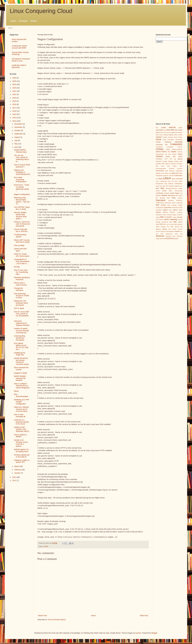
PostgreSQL (159, 207)
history (175, 166)
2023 (15, 88)
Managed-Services (172, 188)
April (16, 147)
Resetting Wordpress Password (22, 279)
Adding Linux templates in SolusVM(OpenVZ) (22, 172)
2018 (15, 104)
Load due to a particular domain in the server (21, 422)
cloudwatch (179, 140)
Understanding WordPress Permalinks (20, 338)
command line (162, 145)
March (17, 466)
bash (157, 135)
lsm (181, 186)
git (175, 159)
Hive (181, 166)
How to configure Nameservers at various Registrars (22, 386)
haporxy (168, 164)
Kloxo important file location (21, 369)
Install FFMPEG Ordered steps (20, 151)
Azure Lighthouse (172, 132)
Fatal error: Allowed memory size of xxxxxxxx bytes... (21, 409)
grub (181, 161)
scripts (175, 217)
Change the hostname (19, 289)
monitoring (159, 193)
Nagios (177, 193)
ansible (164, 128)
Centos (180, 135)
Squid (158, 224)
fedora (180, 154)
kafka (181, 173)
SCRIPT (169, 217)
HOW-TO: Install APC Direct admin (22, 255)
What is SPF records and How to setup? (22, 241)
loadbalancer (178, 184)
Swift (175, 224)
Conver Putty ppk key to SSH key (21, 230)
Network (158, 195)
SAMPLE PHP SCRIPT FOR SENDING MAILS (22, 429)
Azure (158, 132)
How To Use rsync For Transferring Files (21, 272)
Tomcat (177, 227)
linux (161, 179)
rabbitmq (165, 212)
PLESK (163, 205)
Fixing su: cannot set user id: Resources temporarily (22, 224)
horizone (180, 169)
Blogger (154, 633)
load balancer (169, 184)
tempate (163, 227)
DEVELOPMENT (177, 149)
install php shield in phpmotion (19, 66)
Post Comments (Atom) (57, 620)
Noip (168, 198)
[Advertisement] (20, 522)
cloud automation (168, 140)
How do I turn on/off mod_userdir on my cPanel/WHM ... (21, 315)
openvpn (171, 200)
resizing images (172, 215)
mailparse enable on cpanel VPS (22, 461)
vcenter (174, 229)
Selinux (161, 220)
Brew (176, 135)
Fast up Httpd (19, 245)
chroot (176, 137)
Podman (174, 205)
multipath (166, 193)
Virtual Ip (163, 231)
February (18, 470)
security (180, 217)
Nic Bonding (160, 198)
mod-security (178, 191)
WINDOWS (160, 236)
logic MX (165, 186)
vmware (177, 231)
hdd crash (160, 166)
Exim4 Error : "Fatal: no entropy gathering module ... (22, 188)
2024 (15, 84)
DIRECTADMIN (161, 152)
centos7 (159, 137)
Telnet (158, 227)
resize (164, 215)
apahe (180, 128)
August (17, 137)
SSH (161, 224)
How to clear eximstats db (20, 416)
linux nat (171, 181)
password (179, 203)
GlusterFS (159, 161)
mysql (172, 193)
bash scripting (164, 135)
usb (170, 229)
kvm (157, 179)
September (19, 134)
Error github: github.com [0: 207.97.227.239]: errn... (21, 346)
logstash (177, 186)
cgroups (170, 137)
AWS (172, 130)
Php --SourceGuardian (21, 395)
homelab (172, 169)
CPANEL (160, 149)
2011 (15, 480)
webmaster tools (172, 234)
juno (174, 173)
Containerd (159, 147)
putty (170, 210)
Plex (169, 205)
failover (174, 154)
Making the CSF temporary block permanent (21, 303)
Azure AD (163, 132)
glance (180, 159)
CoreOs (180, 147)
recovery (180, 212)
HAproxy (173, 164)
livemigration (160, 184)
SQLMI (180, 222)
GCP (166, 159)
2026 (15, 78)
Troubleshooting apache (20, 236)
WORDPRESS (170, 239)
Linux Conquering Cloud (41, 11)
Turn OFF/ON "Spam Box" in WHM (22, 208)
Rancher (173, 212)
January (18, 473)
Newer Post (42, 616)
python (175, 210)
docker (174, 152)
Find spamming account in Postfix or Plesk (22, 296)
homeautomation (161, 169)
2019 (15, 101)
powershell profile (177, 207)
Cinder (180, 137)
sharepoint (165, 222)
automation (160, 130)
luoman (138, 633)
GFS (171, 159)
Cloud (158, 139)
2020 (15, 98)
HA (163, 164)
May (16, 144)
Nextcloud (171, 195)
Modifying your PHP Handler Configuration (21, 402)
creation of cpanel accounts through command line (21, 331)
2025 (15, 81)
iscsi (162, 173)
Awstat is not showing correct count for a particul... (21, 443)
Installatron (179, 171)
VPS (162, 234)
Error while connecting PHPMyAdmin (20, 180)
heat (168, 166)
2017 (15, 108)
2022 (15, 91)
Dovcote (180, 152)
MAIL (163, 188)
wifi (181, 234)
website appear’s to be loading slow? (21, 450)
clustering (168, 142)
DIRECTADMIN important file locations (20, 378)
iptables (158, 173)
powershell (167, 207)
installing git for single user (20, 354)
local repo (159, 186)
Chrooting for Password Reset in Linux (21, 60)
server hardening (171, 219)
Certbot (165, 137)
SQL (175, 222)
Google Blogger (168, 161)
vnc (181, 231)
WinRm (162, 239)
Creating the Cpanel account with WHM (20, 47)
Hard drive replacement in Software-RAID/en (22, 323)
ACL (157, 128)
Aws (168, 130)
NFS (177, 195)
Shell (171, 222)
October (18, 130)
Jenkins (167, 173)
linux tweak (179, 181)
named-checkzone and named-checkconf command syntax (21, 361)
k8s (177, 173)
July (16, 140)
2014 (15, 118)
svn (167, 224)
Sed (157, 220)
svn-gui (171, 224)
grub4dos (159, 164)
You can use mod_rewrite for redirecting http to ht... (21, 158)
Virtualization (170, 231)
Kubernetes (178, 176)
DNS (169, 152)
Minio (171, 191)
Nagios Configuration (22, 194)
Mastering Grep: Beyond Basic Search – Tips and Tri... (22, 201)
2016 (15, 111)
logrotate (171, 186)
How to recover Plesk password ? (22, 166)
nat (181, 193)
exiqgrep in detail (20, 373)
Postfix (180, 205)
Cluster (158, 142)
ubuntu (165, 229)
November (18, 127)
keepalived (159, 176)
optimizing (168, 203)
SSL (165, 224)
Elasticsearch (160, 154)
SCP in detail (19, 308)
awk (165, 130)
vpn (157, 234)
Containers (170, 147)
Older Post (144, 616)
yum (177, 239)
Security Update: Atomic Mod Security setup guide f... (20, 216)
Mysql (16, 391)
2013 (15, 121)
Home (10, 28)
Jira (170, 173)
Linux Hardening (161, 181)
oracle (174, 203)
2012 (15, 477)
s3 (165, 217)
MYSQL (17, 267)
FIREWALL (159, 159)
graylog (176, 161)
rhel (162, 217)
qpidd (181, 210)
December (18, 124)
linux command (177, 179)
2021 (15, 94)
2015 (15, 114)
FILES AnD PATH (174, 157)
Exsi (170, 154)
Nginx (181, 195)
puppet (165, 210)
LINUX (46, 546)
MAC (157, 188)
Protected (159, 210)
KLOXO (171, 176)
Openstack (161, 200)
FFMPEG (159, 156)
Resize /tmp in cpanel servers (20, 284)
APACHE (172, 127)
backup (180, 132)
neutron (164, 195)
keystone (166, 176)
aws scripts (178, 130)
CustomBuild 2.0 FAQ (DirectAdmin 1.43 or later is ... (22, 261)
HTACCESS (160, 171)
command (179, 142)
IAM (166, 171)
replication (159, 215)
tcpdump (180, 224)
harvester (179, 164)
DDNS (168, 149)
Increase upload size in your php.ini (22, 456)
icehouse (172, 171)
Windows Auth (171, 236)
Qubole (158, 212)
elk (166, 154)
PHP (158, 205)
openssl (180, 198)
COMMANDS (176, 144)
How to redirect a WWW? (20, 436)
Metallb (164, 191)
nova (174, 198)
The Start (170, 227)
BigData (171, 135)
